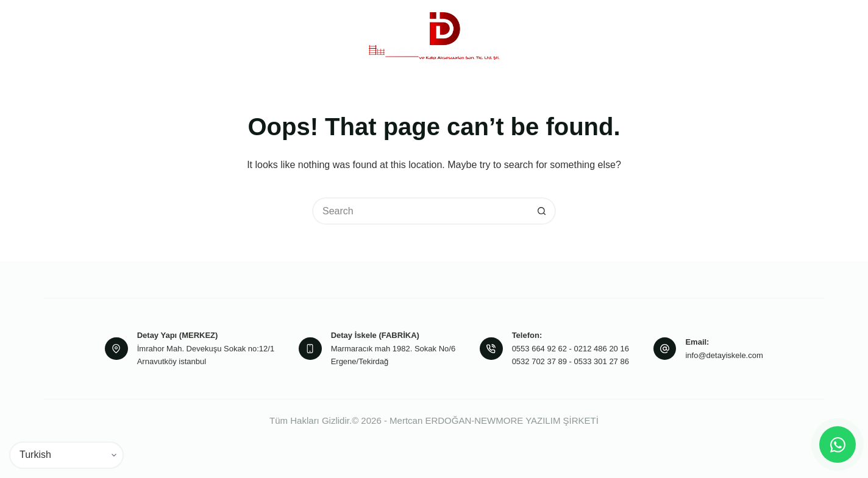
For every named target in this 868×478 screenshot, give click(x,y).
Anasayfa (146, 35)
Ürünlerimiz (303, 36)
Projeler (557, 35)
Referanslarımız (627, 35)
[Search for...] (420, 211)
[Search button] (542, 211)
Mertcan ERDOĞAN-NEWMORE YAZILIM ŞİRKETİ (494, 420)
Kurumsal (220, 36)
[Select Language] (66, 455)
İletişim (692, 35)
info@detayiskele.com (724, 355)
